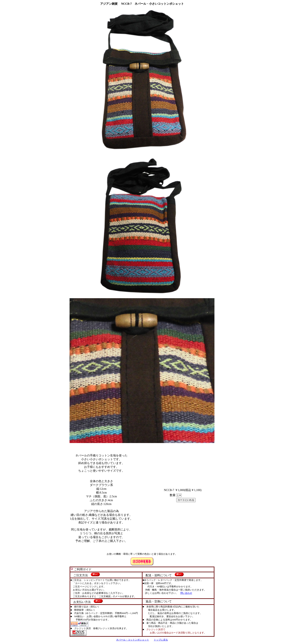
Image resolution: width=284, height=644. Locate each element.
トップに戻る (161, 640)
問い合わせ (186, 593)
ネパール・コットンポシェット (133, 640)
